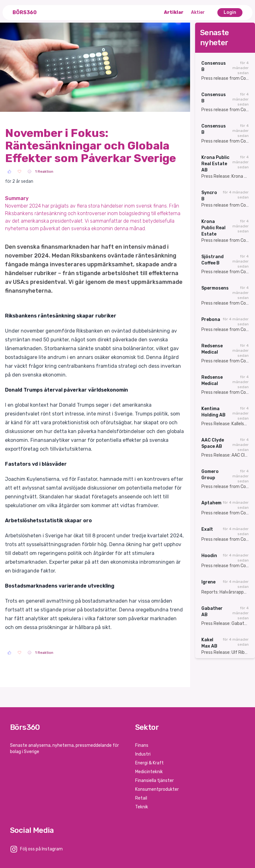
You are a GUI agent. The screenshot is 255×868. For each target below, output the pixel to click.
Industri (143, 754)
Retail (141, 798)
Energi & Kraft (149, 763)
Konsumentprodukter (157, 789)
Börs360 (25, 12)
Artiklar (174, 12)
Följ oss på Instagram (41, 849)
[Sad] (29, 171)
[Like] (9, 171)
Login (230, 12)
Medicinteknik (149, 772)
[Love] (19, 171)
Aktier (198, 12)
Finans (142, 745)
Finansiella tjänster (154, 781)
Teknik (142, 807)
